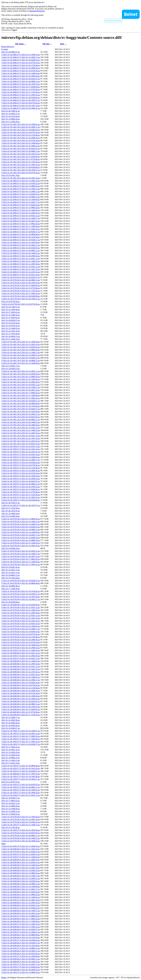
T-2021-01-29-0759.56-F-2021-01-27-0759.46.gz (21, 288)
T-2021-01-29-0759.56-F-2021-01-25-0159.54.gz (21, 642)
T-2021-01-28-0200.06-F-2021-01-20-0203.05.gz (21, 954)
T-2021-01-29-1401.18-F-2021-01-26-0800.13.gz (21, 151)
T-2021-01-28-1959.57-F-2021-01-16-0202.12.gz (21, 658)
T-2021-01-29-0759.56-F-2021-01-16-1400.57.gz (21, 554)
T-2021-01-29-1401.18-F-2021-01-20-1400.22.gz (21, 422)
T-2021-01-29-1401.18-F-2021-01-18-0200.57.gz (21, 401)
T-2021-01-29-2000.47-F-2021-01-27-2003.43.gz (21, 95)
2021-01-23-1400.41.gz (11, 328)
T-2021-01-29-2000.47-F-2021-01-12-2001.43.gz (21, 181)
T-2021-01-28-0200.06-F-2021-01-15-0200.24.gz (21, 892)
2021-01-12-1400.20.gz (11, 122)
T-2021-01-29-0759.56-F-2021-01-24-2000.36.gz (21, 640)
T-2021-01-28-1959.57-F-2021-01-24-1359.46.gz (21, 468)
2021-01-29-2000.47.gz (11, 52)
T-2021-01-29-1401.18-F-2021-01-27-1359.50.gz (21, 162)
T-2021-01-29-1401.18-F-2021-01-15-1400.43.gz (21, 379)
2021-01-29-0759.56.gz (11, 301)
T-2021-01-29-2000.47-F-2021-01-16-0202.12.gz (21, 216)
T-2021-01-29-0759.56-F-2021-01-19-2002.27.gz (21, 599)
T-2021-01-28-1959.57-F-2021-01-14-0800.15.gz (21, 948)
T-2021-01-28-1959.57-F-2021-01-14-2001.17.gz (21, 964)
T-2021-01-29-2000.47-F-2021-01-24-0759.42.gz (21, 63)
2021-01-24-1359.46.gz (11, 827)
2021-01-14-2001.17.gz (11, 366)
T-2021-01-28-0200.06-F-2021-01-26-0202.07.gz (21, 701)
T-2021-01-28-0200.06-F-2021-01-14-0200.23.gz (21, 881)
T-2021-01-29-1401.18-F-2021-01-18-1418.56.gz (21, 406)
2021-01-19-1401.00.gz (11, 578)
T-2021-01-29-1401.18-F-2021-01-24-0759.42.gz (21, 132)
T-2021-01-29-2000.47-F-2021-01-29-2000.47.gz (21, 108)
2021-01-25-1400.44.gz (11, 310)
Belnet (4, 977)
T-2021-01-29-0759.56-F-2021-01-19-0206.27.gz (21, 594)
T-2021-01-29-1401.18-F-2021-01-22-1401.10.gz (21, 438)
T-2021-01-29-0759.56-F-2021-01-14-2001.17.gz (21, 535)
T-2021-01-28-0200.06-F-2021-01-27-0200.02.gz (21, 709)
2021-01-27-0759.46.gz (11, 334)
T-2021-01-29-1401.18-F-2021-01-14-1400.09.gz (21, 363)
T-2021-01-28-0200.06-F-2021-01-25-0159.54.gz (21, 693)
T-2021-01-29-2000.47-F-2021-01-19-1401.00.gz (21, 242)
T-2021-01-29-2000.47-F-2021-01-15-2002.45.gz (21, 213)
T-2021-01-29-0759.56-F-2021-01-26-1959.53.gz (21, 283)
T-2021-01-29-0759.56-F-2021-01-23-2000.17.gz (21, 629)
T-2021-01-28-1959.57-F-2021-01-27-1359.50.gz (21, 495)
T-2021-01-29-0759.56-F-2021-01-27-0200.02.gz (21, 285)
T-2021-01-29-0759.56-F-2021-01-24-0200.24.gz (21, 632)
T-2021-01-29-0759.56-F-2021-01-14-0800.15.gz (21, 530)
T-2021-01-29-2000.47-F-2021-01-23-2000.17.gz (21, 57)
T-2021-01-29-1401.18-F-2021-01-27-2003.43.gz (21, 165)
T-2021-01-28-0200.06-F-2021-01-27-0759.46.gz (21, 712)
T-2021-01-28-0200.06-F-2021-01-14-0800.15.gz (21, 884)
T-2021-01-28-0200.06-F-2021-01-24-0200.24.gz (21, 683)
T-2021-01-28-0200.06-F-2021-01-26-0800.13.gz (21, 704)
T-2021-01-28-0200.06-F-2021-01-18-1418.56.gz (21, 937)
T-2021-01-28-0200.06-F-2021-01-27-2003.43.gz (21, 774)
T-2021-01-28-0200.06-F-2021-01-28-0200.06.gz (21, 605)
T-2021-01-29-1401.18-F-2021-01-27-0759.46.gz (21, 159)
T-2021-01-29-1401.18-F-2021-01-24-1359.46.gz (21, 135)
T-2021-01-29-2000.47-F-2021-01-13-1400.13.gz (21, 189)
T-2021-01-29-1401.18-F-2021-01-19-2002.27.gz (21, 414)
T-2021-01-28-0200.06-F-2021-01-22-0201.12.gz (21, 666)
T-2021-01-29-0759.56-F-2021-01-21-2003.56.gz (21, 613)
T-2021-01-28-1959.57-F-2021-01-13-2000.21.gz (21, 932)
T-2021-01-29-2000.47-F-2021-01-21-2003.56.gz (21, 264)
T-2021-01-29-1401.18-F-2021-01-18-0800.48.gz (21, 403)
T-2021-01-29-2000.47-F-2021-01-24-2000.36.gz (21, 68)
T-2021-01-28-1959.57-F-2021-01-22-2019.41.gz (21, 452)
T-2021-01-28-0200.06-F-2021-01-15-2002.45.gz (21, 903)
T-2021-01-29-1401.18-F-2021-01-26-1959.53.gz (21, 154)
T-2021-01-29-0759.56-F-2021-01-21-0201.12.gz (21, 607)
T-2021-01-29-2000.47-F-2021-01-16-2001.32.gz (21, 221)
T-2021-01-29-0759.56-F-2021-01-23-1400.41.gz (21, 626)
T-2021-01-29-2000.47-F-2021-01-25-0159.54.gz (21, 71)
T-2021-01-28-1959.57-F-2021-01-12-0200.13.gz (21, 854)
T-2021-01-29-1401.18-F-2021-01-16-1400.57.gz (21, 387)
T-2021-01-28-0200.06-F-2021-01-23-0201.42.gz (21, 674)
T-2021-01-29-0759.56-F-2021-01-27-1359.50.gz (21, 291)
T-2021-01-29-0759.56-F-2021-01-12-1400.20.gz (21, 817)
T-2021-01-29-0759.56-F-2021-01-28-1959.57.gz (21, 299)
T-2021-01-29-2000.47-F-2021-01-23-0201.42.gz (21, 275)
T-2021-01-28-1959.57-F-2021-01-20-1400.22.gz (21, 790)
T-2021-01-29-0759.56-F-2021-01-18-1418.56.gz (21, 591)
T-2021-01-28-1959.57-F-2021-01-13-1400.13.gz (21, 924)
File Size (46, 44)
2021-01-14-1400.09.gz (11, 809)
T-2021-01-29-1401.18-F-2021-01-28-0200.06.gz (21, 167)
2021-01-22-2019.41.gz (11, 782)
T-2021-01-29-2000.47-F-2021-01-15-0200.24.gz (21, 205)
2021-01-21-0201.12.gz (11, 573)
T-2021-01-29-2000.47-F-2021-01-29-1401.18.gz (21, 106)
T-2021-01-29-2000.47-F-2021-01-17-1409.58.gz (21, 226)
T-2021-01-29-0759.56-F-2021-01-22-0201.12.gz (21, 615)
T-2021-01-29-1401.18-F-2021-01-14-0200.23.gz (21, 358)
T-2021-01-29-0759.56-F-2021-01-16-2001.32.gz (21, 556)
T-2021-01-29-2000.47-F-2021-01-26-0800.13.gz (21, 81)
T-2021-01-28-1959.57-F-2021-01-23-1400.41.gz (21, 457)
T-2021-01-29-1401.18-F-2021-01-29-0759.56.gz (21, 173)
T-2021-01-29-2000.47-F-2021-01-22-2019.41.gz (21, 272)
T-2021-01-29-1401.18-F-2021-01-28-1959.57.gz (21, 170)
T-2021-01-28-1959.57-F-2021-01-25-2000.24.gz (21, 479)
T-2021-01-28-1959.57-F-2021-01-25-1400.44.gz (21, 476)
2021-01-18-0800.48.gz (11, 586)
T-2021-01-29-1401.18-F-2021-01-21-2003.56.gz (21, 433)
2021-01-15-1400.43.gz (11, 315)
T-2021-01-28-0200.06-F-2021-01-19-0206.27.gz (21, 943)
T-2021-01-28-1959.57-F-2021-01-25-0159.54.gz (21, 473)
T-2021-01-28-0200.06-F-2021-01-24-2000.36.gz (21, 691)
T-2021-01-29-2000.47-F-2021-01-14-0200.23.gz (21, 194)
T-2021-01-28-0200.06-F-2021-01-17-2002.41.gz (21, 927)
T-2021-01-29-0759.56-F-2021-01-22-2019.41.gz (21, 621)
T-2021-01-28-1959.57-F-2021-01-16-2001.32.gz (21, 734)
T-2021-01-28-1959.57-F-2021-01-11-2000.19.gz (21, 846)
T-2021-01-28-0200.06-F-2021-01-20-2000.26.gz (21, 970)
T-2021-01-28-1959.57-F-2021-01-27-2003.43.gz (21, 497)
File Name (19, 44)
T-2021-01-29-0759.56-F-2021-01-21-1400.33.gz (21, 610)
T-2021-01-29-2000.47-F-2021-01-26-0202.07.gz (21, 79)
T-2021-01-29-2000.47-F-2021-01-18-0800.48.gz (21, 234)
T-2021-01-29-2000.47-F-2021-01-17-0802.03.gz (21, 224)
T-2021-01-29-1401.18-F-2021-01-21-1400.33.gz (21, 430)
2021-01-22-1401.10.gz (11, 331)
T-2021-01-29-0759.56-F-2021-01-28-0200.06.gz (21, 296)
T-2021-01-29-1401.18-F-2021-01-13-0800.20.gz (21, 350)
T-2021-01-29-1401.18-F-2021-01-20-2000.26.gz (21, 425)
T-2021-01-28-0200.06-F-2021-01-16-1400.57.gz (21, 911)
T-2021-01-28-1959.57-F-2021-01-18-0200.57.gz (21, 744)
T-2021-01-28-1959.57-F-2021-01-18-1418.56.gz (21, 768)
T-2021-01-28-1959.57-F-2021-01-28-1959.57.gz (21, 505)
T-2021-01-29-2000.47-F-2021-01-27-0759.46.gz (21, 89)
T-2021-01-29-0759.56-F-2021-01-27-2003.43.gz (21, 293)
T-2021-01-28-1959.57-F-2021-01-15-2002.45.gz (21, 656)
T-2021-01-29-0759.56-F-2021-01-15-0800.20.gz (21, 540)
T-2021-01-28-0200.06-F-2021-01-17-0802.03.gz (21, 919)
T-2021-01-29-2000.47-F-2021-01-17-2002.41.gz (21, 229)
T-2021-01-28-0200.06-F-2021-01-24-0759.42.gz (21, 685)
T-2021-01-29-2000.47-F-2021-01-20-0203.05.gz (21, 248)
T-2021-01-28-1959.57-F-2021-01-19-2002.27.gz (21, 779)
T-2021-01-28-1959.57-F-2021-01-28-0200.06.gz (21, 500)
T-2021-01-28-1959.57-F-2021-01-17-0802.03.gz (21, 736)
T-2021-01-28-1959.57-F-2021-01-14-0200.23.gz (21, 940)
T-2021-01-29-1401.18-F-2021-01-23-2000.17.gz (21, 127)
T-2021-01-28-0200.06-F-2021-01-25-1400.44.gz (21, 696)
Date (62, 44)
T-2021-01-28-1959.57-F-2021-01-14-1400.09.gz (21, 956)
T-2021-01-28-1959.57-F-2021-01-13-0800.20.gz (21, 916)
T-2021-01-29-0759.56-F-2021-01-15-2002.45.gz (21, 546)
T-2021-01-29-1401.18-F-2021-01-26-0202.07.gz (21, 149)
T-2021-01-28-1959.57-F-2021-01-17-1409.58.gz (21, 739)
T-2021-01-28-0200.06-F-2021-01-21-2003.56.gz (21, 664)
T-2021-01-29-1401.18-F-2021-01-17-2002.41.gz (21, 398)
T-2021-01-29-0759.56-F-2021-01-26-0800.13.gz (21, 280)
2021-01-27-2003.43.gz (11, 312)
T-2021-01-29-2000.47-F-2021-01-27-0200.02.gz (21, 87)
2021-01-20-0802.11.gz (11, 575)
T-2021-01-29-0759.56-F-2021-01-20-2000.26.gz (21, 841)
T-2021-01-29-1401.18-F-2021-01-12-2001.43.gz (21, 344)
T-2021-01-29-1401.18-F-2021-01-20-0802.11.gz (21, 420)
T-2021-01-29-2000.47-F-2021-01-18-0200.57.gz (21, 232)
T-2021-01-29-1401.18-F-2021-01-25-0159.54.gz (21, 140)
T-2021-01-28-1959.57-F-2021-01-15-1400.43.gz (21, 650)
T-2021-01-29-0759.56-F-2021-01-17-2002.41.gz (21, 564)
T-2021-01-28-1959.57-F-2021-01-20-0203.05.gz (21, 785)
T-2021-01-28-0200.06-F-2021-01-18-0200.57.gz (21, 929)
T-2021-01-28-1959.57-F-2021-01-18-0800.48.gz (21, 766)
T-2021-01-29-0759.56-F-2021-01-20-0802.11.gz (21, 836)
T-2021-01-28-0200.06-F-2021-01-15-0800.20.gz (21, 895)
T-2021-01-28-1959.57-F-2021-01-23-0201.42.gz (21, 454)
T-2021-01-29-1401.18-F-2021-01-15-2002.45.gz (21, 382)
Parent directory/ (8, 47)
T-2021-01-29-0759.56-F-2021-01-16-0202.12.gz (21, 551)
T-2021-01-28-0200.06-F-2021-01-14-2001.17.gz (21, 889)
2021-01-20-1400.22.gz (11, 111)
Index (4, 844)
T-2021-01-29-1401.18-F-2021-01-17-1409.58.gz (21, 395)
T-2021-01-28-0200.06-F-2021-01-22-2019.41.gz (21, 672)
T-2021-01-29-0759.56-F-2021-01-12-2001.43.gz (21, 819)
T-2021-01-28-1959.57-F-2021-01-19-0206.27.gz (21, 771)
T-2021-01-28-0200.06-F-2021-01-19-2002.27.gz (21, 951)
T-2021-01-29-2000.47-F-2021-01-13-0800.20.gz (21, 186)
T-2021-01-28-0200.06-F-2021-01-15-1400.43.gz (21, 897)
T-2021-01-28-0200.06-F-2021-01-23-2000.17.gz (21, 680)
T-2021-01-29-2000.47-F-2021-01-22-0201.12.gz (21, 267)
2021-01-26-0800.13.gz (11, 336)
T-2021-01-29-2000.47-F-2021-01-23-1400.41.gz (21, 55)
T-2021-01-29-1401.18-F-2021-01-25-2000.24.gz (21, 146)
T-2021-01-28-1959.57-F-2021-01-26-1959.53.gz (21, 487)
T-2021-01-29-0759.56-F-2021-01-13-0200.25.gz (21, 822)
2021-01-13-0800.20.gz (11, 119)
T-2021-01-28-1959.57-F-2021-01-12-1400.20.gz (21, 857)
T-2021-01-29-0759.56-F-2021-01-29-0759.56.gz (21, 304)
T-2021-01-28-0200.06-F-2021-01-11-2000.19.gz (21, 860)
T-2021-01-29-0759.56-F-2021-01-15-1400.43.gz (21, 543)
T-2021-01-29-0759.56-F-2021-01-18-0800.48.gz (21, 583)
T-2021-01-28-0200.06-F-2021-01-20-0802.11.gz (21, 959)
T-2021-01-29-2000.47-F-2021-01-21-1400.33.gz (21, 261)
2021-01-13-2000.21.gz (11, 811)
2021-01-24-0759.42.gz (11, 326)
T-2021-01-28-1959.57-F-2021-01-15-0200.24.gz (21, 967)
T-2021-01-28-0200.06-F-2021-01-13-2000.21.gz (21, 878)
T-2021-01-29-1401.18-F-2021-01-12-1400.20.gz (21, 342)
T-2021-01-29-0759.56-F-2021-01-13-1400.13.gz (21, 522)
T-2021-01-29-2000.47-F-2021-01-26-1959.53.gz (21, 84)
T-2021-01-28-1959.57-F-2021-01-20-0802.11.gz (21, 787)
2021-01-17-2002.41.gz (11, 747)
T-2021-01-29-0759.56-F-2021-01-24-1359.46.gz (21, 637)
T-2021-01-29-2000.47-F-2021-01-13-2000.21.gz (21, 191)
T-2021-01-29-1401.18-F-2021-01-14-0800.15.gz (21, 361)
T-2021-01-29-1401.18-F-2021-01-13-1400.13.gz (21, 352)
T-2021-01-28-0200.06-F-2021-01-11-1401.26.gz (21, 849)
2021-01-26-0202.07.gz (11, 320)
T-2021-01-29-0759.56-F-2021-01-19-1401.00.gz (21, 597)
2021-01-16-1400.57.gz (11, 307)
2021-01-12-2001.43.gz (11, 763)
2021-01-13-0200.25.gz (11, 814)
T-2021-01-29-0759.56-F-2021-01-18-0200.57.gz (21, 581)
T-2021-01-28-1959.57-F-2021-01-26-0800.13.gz (21, 484)
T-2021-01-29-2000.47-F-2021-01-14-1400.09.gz (21, 200)
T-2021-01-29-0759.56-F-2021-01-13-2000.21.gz (21, 524)
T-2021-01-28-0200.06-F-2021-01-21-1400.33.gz (21, 661)
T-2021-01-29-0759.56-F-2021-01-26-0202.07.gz (21, 277)
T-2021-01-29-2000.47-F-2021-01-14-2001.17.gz (21, 202)
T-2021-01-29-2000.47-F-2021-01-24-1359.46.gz (21, 65)
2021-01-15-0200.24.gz (11, 755)
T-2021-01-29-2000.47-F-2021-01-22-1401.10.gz (21, 269)
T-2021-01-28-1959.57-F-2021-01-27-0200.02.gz (21, 489)
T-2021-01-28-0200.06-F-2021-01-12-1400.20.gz (21, 865)
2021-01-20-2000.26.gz (11, 723)
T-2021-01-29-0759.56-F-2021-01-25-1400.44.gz (21, 645)
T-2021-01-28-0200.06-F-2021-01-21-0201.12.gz (21, 653)
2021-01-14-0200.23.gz (11, 369)
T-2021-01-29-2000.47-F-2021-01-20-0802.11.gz (21, 250)
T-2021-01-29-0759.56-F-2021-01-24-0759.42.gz (21, 634)
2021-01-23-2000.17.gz (11, 717)
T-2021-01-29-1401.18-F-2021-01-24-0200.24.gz (21, 130)
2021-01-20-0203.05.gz (11, 725)
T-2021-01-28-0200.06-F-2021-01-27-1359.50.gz (21, 715)
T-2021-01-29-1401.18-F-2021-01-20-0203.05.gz (21, 417)
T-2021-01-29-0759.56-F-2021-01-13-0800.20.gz (21, 519)
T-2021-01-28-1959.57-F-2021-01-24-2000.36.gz (21, 471)
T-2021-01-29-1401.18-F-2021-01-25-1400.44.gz (21, 143)
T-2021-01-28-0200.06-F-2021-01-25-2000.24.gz (21, 699)
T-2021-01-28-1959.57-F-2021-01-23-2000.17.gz (21, 460)
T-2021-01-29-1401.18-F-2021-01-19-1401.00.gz (21, 412)
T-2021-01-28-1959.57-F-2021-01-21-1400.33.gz (21, 825)
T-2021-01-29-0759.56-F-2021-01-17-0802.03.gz (21, 559)
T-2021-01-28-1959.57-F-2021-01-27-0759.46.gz (21, 492)
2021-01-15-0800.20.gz (11, 806)
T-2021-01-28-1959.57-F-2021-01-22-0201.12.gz (21, 446)
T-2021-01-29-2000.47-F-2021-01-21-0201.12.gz (21, 259)
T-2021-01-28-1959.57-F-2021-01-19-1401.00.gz (21, 776)
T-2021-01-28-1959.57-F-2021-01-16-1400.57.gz (21, 731)
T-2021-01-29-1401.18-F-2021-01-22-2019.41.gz (21, 441)
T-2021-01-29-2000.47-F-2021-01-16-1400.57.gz (21, 218)
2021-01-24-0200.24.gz (11, 548)
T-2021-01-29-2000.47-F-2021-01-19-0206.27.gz (21, 240)
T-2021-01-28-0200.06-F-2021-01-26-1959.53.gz (21, 707)
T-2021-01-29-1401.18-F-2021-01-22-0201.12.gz (21, 436)
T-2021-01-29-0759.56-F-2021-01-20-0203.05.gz (21, 833)
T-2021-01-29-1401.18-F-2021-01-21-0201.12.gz (21, 428)
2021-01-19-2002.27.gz (11, 114)
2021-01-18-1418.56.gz (11, 116)
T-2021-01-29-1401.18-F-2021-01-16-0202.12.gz (21, 385)
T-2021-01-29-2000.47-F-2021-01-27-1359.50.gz (21, 92)
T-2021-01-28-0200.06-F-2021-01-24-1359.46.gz (21, 688)
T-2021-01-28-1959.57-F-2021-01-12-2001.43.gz (21, 900)
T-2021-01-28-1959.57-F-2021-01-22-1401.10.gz (21, 449)
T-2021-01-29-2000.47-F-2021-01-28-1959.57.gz (21, 100)
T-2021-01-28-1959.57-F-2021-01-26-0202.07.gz (21, 481)
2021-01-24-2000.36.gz (11, 516)
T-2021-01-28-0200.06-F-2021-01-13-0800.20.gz (21, 873)
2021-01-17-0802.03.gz (11, 801)
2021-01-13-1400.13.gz (11, 760)
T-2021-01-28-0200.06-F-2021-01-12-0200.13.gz (21, 862)
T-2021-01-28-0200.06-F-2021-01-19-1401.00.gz (21, 946)
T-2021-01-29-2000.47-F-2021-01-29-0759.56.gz (21, 103)
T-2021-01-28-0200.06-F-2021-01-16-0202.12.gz (21, 905)
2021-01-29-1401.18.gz (11, 175)
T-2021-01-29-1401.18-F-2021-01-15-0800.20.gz (21, 377)
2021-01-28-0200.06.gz (11, 602)
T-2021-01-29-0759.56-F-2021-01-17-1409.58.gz (21, 562)
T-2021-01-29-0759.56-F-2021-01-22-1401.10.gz (21, 618)
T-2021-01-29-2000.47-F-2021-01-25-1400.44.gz (21, 73)
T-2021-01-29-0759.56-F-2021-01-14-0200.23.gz (21, 527)
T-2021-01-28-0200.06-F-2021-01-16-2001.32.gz (21, 913)
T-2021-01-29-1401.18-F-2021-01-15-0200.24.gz (21, 374)
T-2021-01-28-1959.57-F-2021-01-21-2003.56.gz (21, 830)
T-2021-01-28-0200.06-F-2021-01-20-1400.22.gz (21, 962)
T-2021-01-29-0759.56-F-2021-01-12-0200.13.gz (21, 852)
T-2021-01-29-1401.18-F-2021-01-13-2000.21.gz (21, 355)
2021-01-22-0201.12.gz (11, 570)
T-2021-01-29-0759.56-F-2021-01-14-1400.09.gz (21, 532)
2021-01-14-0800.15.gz (11, 758)
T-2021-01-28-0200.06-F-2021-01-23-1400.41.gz (21, 677)
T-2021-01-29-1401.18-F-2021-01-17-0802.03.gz (21, 393)
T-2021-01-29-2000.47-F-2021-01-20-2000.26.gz (21, 256)
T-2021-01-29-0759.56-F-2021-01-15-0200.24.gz (21, 538)
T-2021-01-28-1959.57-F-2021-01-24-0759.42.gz (21, 465)
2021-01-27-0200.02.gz (11, 318)
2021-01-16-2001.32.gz (11, 750)
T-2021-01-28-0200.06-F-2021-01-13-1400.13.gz (21, 876)
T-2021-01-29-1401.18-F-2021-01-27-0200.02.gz (21, 157)
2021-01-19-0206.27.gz (11, 728)
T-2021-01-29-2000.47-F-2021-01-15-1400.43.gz (21, 210)
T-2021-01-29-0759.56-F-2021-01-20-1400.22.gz (21, 838)
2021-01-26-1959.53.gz (11, 511)
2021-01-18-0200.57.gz (11, 798)
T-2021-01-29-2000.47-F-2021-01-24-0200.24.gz (21, 60)
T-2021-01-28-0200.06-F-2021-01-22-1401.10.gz (21, 669)
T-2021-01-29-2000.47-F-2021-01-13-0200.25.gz (21, 183)
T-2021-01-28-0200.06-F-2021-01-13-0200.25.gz (21, 870)
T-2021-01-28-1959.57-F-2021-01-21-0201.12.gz (21, 795)
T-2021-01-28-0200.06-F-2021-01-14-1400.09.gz (21, 887)
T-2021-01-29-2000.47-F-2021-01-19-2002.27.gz (21, 245)
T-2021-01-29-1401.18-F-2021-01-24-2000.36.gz (21, 138)
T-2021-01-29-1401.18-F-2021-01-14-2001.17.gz (21, 371)
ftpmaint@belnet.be (37, 11)
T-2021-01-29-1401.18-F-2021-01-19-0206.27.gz (21, 409)
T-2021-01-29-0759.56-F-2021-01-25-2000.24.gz (21, 648)
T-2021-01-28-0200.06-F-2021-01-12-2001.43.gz (21, 868)
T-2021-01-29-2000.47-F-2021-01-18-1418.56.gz (21, 237)
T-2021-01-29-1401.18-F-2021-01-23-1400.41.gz (21, 124)
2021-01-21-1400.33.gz (11, 339)
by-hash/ (5, 49)
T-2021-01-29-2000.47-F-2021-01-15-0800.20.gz (21, 208)
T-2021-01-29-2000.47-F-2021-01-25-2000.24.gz (21, 76)
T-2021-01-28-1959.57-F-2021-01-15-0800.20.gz (21, 972)
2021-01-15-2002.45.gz (11, 752)
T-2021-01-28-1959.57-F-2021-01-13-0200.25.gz (21, 908)
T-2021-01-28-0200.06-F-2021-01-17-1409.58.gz (21, 921)
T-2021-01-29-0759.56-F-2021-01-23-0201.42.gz (21, 624)
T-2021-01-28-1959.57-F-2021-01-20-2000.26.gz (21, 793)
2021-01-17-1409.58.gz (11, 589)
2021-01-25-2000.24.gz (11, 513)
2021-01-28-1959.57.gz (11, 503)
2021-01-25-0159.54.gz (11, 323)
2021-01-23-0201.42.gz (11, 567)
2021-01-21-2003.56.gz (11, 720)
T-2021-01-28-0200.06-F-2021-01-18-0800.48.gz (21, 935)
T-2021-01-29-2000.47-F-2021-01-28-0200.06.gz (21, 98)
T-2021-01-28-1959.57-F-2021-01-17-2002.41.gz (21, 742)
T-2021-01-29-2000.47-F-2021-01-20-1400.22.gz (21, 253)
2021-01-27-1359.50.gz (11, 508)
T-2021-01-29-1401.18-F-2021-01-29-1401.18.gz (21, 178)
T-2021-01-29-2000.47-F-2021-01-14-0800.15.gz (21, 197)
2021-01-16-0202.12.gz (11, 803)
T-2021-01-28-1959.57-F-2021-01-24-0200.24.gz (21, 462)
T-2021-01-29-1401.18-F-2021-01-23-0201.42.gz (21, 444)
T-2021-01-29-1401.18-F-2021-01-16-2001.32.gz (21, 390)
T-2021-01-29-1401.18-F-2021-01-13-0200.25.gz (21, 347)
